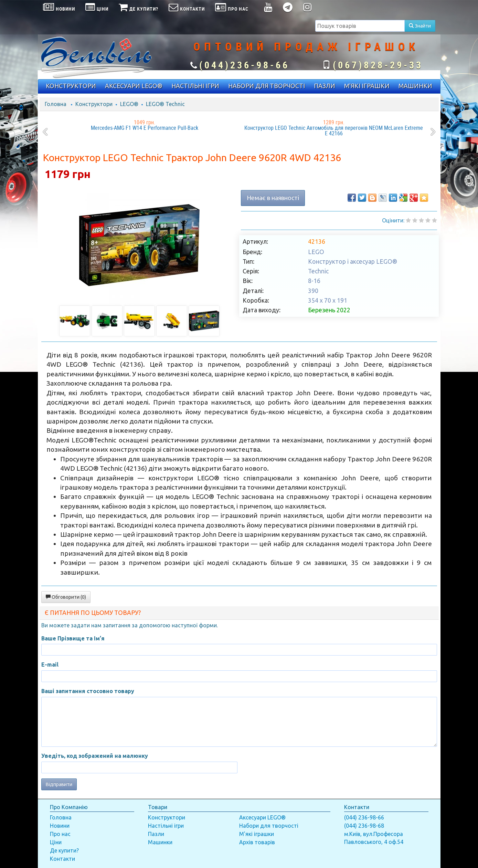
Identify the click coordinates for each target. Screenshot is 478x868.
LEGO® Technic (165, 104)
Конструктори (94, 104)
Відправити (59, 784)
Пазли (156, 834)
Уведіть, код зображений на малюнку (95, 756)
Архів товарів (257, 842)
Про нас (60, 834)
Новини (60, 826)
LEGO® (129, 104)
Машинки (160, 842)
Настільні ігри (166, 826)
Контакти (62, 859)
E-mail (50, 665)
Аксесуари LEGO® (262, 817)
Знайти (420, 26)
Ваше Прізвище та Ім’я (73, 638)
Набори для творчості (269, 826)
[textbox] (360, 26)
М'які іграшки (257, 834)
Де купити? (64, 850)
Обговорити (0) (66, 597)
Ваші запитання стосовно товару (88, 691)
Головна (56, 104)
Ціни (56, 842)
